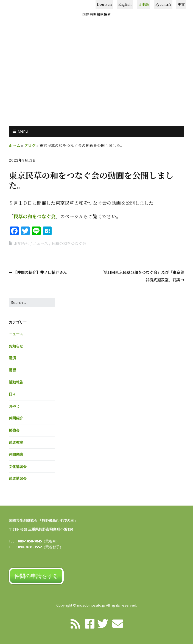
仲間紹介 (16, 418)
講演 (12, 358)
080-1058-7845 (30, 541)
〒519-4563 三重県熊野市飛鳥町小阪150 (41, 529)
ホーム (15, 145)
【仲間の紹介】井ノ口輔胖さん (40, 272)
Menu (23, 131)
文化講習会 (18, 466)
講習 (12, 370)
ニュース (40, 243)
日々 (12, 394)
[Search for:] (32, 303)
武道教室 (16, 442)
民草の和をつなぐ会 (34, 216)
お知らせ (22, 243)
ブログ (30, 145)
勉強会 (14, 430)
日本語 (143, 4)
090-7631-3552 (30, 547)
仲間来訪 (16, 454)
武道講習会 (18, 478)
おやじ (14, 406)
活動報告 (16, 382)
